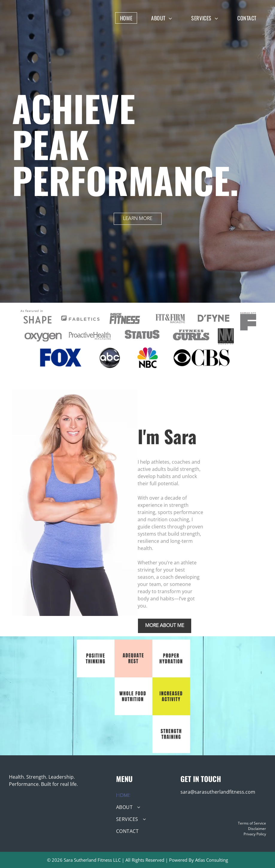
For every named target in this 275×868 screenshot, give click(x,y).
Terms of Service (252, 823)
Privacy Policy (255, 834)
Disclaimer (257, 829)
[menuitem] (131, 18)
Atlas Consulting (212, 860)
